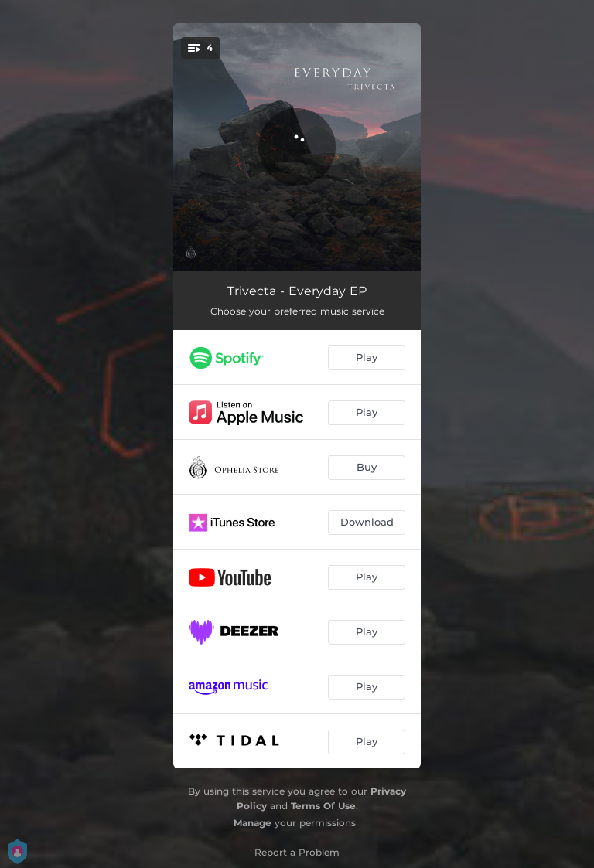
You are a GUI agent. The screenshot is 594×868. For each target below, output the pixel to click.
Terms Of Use (323, 806)
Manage (253, 823)
